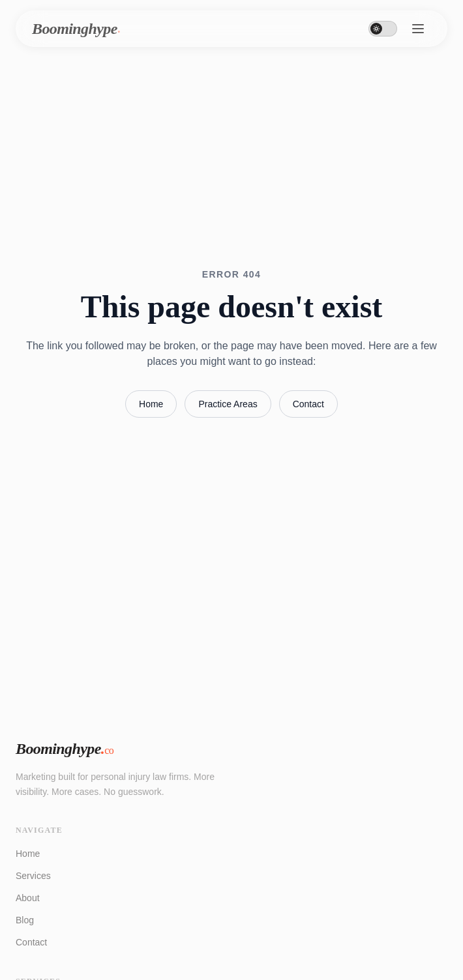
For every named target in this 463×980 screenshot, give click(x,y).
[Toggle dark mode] (383, 29)
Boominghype (65, 749)
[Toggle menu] (418, 29)
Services (33, 876)
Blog (25, 920)
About (28, 898)
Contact (308, 404)
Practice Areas (228, 404)
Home (151, 404)
